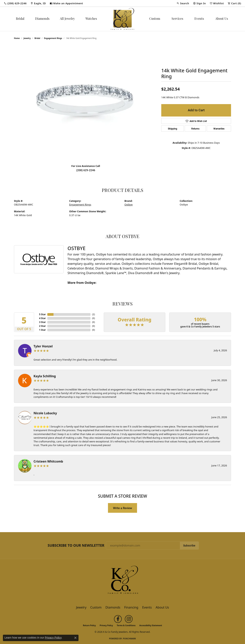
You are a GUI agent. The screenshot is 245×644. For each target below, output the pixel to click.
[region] (86, 103)
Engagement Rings (53, 38)
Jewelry (81, 607)
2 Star (42, 326)
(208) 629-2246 (86, 170)
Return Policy (89, 625)
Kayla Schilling (45, 376)
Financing (131, 607)
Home (17, 38)
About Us (222, 19)
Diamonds (42, 19)
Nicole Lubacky (45, 413)
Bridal (20, 19)
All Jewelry (67, 19)
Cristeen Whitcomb (48, 461)
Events (199, 19)
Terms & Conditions (126, 625)
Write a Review (122, 508)
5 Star (42, 314)
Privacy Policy (106, 625)
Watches (91, 19)
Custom (155, 19)
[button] (183, 3)
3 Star (42, 322)
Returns (195, 129)
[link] (15, 3)
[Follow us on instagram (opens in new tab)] (129, 619)
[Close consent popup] (75, 638)
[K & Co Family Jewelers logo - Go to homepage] (122, 19)
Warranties (219, 129)
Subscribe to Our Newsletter (76, 546)
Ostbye (129, 205)
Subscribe (189, 546)
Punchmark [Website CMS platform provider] (130, 639)
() (94, 314)
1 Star (42, 330)
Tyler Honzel (43, 346)
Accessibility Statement (151, 625)
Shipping (173, 129)
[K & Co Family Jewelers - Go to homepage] (122, 581)
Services (177, 19)
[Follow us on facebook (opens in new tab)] (118, 619)
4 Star (42, 318)
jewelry (27, 38)
